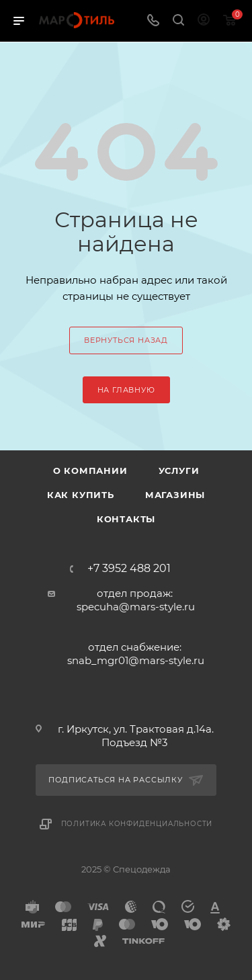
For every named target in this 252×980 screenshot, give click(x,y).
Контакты (126, 519)
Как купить (81, 495)
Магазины (175, 495)
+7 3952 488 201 (129, 569)
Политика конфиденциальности (137, 824)
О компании (90, 471)
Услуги (179, 471)
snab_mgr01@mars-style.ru (136, 660)
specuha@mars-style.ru (136, 607)
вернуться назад (126, 340)
